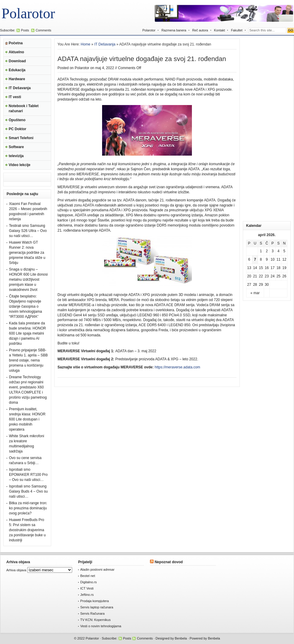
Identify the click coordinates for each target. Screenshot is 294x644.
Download (17, 61)
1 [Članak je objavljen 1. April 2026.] (261, 251)
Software (16, 147)
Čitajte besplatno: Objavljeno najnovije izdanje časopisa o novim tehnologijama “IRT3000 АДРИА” (25, 306)
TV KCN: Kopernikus (95, 620)
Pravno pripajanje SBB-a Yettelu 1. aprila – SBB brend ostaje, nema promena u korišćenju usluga (28, 360)
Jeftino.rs (87, 595)
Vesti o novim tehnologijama (101, 626)
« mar (255, 293)
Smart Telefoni (21, 138)
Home (86, 44)
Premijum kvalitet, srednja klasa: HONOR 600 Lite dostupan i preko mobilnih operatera (27, 419)
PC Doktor (18, 129)
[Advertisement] (267, 128)
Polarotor (28, 13)
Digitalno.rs (88, 582)
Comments (43, 30)
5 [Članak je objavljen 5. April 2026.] (284, 251)
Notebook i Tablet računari (24, 108)
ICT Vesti (87, 588)
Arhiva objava (16, 570)
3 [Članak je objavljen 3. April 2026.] (273, 251)
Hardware (17, 79)
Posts (25, 30)
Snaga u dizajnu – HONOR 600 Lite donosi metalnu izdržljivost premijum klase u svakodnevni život (28, 280)
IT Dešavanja (20, 88)
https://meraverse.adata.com (178, 367)
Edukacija (17, 70)
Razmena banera (174, 30)
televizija (16, 156)
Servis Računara (92, 613)
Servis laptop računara (97, 607)
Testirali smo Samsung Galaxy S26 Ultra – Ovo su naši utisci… (28, 231)
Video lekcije (20, 165)
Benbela (181, 638)
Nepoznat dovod (169, 562)
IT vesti (15, 97)
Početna (16, 43)
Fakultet (237, 30)
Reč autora (200, 30)
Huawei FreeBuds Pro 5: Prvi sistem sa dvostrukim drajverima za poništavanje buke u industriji (27, 530)
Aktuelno (16, 52)
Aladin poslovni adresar (97, 569)
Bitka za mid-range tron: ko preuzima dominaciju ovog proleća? (28, 508)
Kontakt (220, 30)
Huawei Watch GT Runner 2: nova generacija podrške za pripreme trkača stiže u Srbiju (27, 253)
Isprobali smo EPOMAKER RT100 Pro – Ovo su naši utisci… (28, 475)
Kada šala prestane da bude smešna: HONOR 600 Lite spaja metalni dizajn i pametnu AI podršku (27, 333)
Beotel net (88, 576)
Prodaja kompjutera (94, 601)
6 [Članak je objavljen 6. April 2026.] (249, 259)
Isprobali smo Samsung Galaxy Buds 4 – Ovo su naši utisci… (28, 491)
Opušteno (17, 120)
